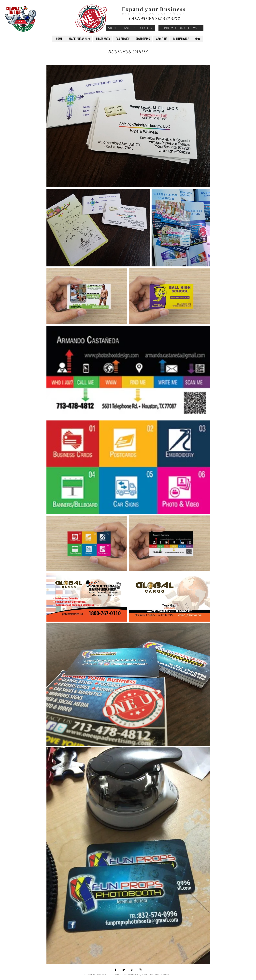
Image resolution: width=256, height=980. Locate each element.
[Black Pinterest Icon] (132, 970)
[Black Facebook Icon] (115, 970)
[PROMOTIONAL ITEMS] (181, 28)
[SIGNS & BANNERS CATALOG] (131, 28)
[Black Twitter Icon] (124, 970)
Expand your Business (154, 9)
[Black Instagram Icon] (140, 970)
